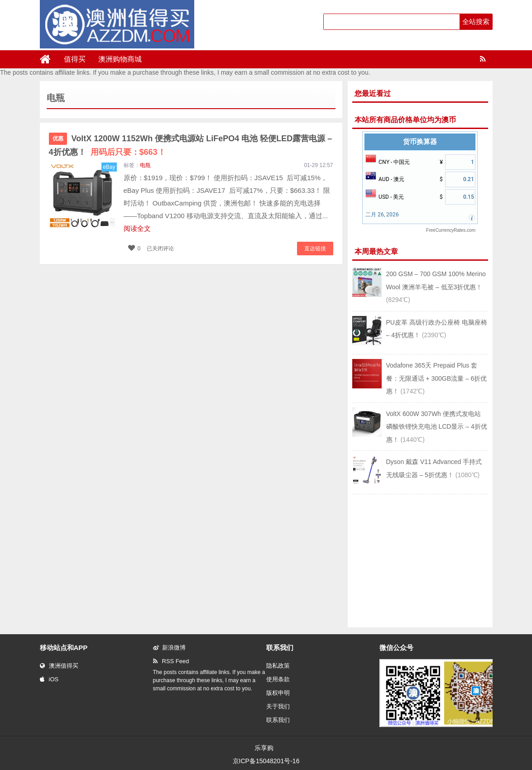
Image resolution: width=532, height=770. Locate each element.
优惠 (58, 139)
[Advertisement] (420, 560)
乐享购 (264, 748)
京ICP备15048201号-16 (266, 761)
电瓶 (145, 165)
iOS (49, 679)
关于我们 (278, 706)
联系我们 (278, 720)
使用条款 (278, 679)
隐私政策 (278, 666)
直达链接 (315, 249)
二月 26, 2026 (382, 215)
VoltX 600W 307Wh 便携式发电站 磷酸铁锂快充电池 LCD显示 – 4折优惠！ (437, 427)
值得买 (75, 59)
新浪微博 (169, 648)
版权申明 (278, 693)
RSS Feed (171, 661)
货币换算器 (420, 142)
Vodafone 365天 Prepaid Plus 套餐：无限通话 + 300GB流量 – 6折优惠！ (437, 378)
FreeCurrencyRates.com (451, 230)
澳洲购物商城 (120, 59)
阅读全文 (137, 228)
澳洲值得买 (59, 666)
